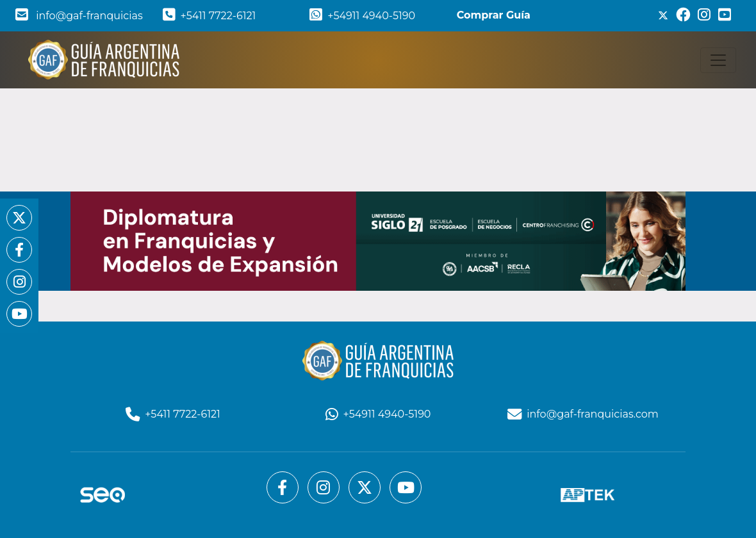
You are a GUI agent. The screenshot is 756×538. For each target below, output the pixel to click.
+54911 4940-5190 (362, 16)
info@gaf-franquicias (79, 16)
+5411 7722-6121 (210, 16)
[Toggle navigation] (718, 60)
